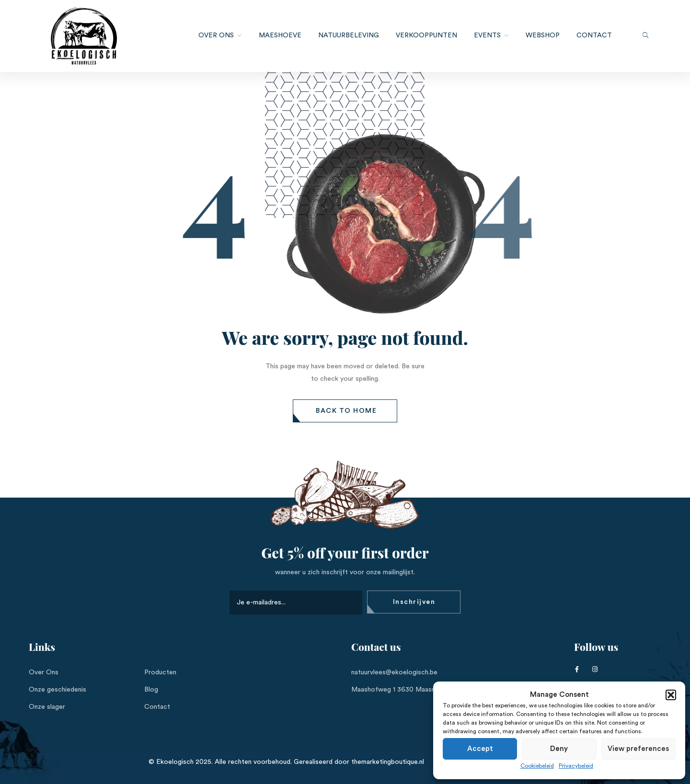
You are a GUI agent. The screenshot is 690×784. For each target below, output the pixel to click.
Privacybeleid (576, 766)
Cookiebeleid (537, 766)
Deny (559, 749)
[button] (671, 695)
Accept (480, 749)
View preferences (638, 749)
